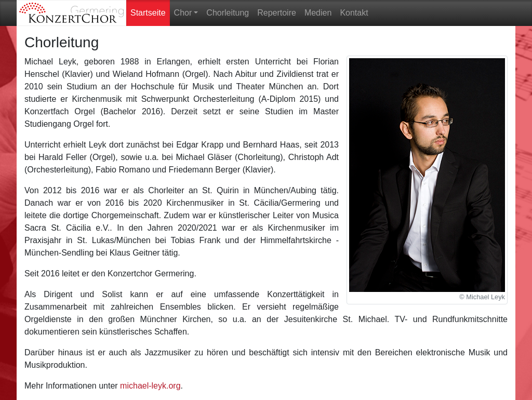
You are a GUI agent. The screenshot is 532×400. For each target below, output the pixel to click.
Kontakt (354, 13)
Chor (183, 13)
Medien (318, 13)
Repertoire (277, 13)
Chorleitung (228, 13)
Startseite (150, 10)
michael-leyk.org (150, 386)
